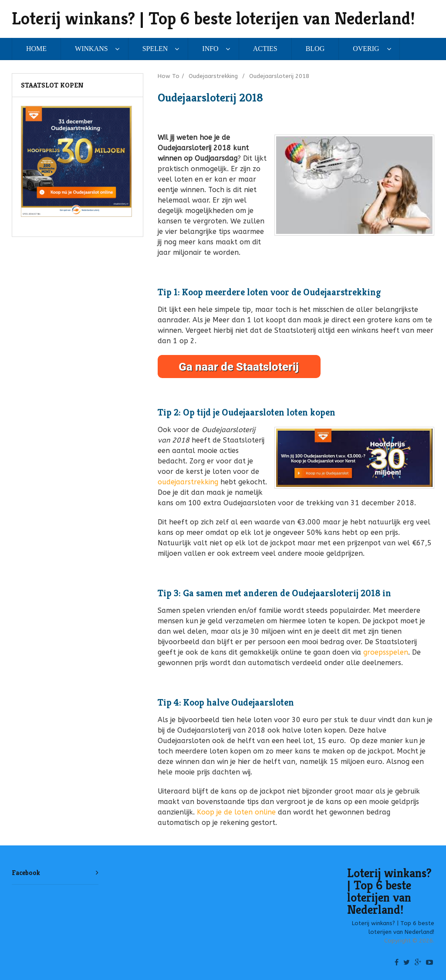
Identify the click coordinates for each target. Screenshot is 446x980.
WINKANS (91, 49)
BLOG (315, 49)
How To (169, 76)
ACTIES (265, 49)
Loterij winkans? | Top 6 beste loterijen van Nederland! (213, 18)
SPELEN (155, 49)
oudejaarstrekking (188, 482)
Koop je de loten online (236, 812)
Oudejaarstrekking (213, 76)
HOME (36, 49)
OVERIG (366, 49)
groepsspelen (386, 652)
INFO (210, 49)
